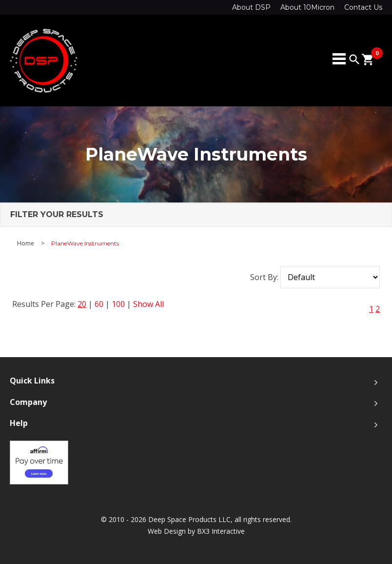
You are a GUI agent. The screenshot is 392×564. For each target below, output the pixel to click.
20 (82, 304)
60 (99, 304)
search (354, 60)
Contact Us (363, 7)
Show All (148, 304)
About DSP (251, 7)
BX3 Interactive (221, 531)
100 (118, 304)
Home (26, 243)
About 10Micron (307, 7)
